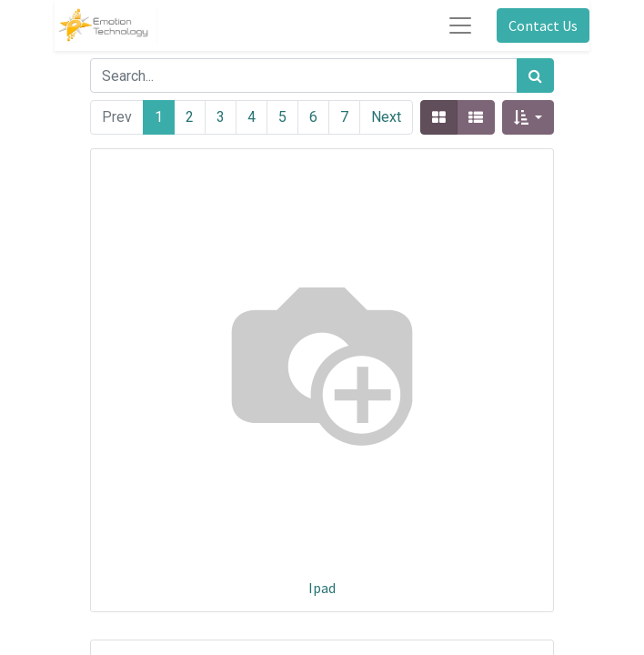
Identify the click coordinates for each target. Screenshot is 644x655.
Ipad (322, 588)
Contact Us (543, 25)
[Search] (535, 76)
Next (386, 117)
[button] (528, 117)
